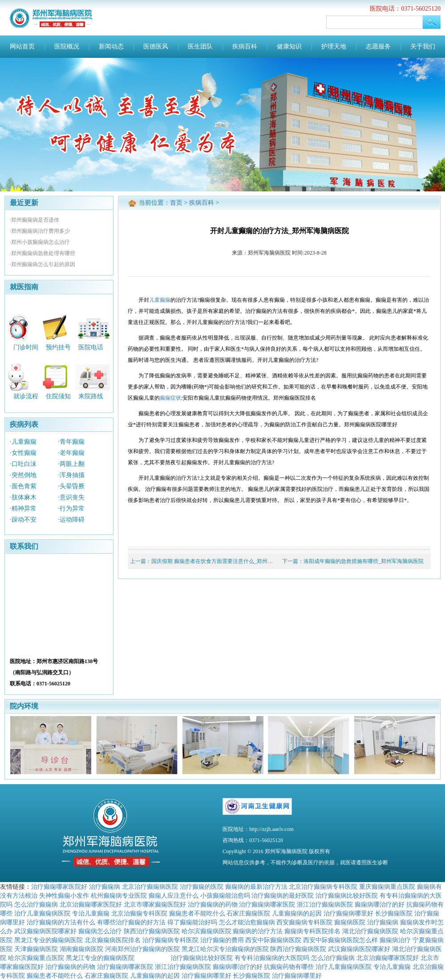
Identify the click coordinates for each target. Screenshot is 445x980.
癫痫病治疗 (395, 940)
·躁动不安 (23, 520)
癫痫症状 (170, 398)
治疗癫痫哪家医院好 (59, 887)
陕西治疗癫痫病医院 (152, 931)
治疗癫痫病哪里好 (348, 913)
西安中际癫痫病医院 (273, 940)
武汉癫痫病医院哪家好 (45, 931)
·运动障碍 (71, 520)
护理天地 (334, 47)
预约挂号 (58, 347)
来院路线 (91, 396)
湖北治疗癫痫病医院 (370, 931)
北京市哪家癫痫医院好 (155, 904)
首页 (176, 203)
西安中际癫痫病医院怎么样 (340, 940)
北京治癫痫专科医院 (139, 913)
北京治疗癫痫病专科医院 (323, 887)
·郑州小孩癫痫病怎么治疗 (40, 242)
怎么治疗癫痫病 (36, 904)
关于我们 (423, 47)
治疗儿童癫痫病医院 (42, 913)
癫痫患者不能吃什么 (197, 913)
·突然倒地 (23, 475)
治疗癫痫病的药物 (213, 904)
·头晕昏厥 (71, 486)
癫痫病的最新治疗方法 (256, 887)
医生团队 (200, 47)
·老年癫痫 (71, 453)
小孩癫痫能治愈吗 (225, 895)
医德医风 (156, 47)
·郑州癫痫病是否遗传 (34, 220)
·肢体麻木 (23, 497)
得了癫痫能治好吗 (192, 922)
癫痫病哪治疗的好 (380, 904)
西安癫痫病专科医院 (304, 922)
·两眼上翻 (71, 464)
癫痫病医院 (350, 922)
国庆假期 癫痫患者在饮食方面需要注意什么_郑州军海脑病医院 (225, 561)
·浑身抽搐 (71, 475)
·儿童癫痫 (23, 442)
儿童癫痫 (160, 300)
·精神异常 (23, 508)
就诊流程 (26, 396)
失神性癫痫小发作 (64, 895)
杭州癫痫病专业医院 (119, 895)
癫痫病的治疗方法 (258, 931)
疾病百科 (245, 47)
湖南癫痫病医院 (81, 949)
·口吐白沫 (23, 464)
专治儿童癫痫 (91, 913)
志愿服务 (378, 47)
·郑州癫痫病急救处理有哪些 (42, 253)
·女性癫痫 (23, 453)
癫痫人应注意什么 (174, 895)
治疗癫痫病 (105, 887)
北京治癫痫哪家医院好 (91, 904)
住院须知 (58, 396)
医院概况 (67, 47)
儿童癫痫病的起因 (297, 913)
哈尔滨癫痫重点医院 (36, 958)
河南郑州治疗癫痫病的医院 (142, 949)
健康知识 (289, 47)
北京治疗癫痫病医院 (150, 887)
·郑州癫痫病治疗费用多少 (40, 231)
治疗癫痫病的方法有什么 (61, 922)
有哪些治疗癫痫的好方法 (131, 922)
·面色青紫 (23, 486)
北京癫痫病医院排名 (113, 940)
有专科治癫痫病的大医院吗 (272, 958)
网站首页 (22, 47)
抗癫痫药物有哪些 (289, 967)
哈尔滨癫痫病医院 (206, 931)
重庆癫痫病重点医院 (387, 887)
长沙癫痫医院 (394, 913)
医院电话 (91, 347)
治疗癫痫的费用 (222, 940)
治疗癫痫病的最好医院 (283, 895)
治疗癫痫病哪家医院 (267, 904)
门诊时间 (26, 347)
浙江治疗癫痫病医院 (325, 904)
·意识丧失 (71, 497)
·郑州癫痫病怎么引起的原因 (42, 264)
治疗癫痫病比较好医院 (347, 895)
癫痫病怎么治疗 (100, 931)
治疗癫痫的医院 (202, 887)
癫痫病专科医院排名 (312, 931)
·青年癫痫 (71, 442)
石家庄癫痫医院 (248, 913)
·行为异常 (71, 508)
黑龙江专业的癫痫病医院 (49, 940)
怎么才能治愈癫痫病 (247, 922)
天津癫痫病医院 (36, 949)
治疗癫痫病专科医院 (170, 940)
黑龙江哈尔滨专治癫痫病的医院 (225, 949)
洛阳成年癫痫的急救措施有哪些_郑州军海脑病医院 (364, 561)
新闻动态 (111, 47)
